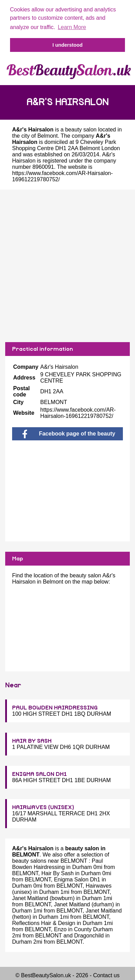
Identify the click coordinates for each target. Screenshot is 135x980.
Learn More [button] (72, 27)
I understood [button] (67, 45)
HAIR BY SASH (32, 741)
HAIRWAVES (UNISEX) (43, 807)
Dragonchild (89, 936)
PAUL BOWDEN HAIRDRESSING (55, 708)
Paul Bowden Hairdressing (57, 864)
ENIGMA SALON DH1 (39, 774)
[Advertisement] (66, 266)
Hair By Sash (57, 873)
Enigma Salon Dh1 (77, 880)
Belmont (48, 136)
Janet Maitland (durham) (84, 904)
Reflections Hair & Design (44, 923)
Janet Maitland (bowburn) (43, 898)
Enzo (60, 929)
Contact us (106, 975)
